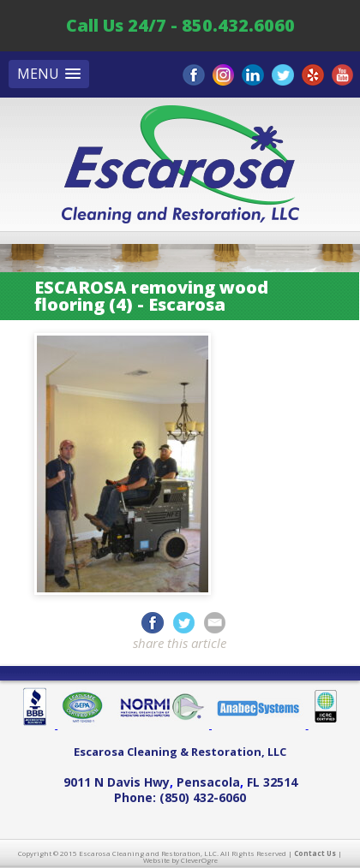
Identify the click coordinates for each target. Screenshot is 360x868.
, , (180, 782)
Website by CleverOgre (180, 860)
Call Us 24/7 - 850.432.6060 (180, 25)
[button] (49, 74)
